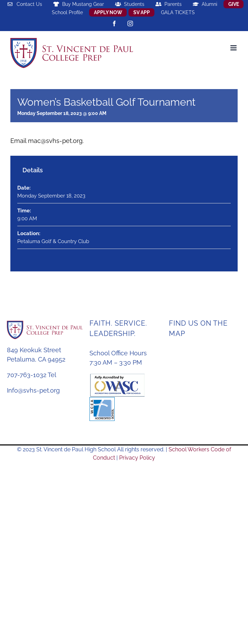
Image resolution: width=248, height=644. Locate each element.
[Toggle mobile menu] (234, 48)
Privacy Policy (137, 458)
